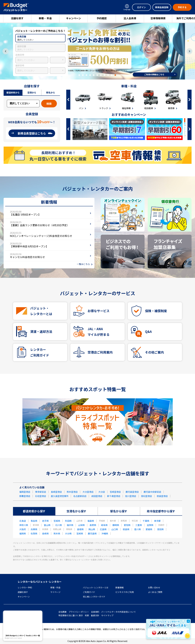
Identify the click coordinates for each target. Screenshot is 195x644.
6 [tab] (97, 75)
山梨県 (81, 525)
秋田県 (68, 521)
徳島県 (126, 529)
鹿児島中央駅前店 (152, 492)
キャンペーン (74, 18)
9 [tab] (108, 75)
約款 (87, 615)
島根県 (80, 529)
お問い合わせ (154, 587)
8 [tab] (104, 75)
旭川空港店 (131, 496)
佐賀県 (34, 533)
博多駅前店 (41, 492)
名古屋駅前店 (80, 496)
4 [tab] (90, 75)
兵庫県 (34, 529)
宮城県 (57, 521)
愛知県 (127, 525)
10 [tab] (112, 75)
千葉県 (146, 521)
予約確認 (102, 18)
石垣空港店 (41, 496)
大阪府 (23, 529)
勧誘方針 (95, 615)
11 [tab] (115, 75)
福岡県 (23, 533)
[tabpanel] (98, 51)
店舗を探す (17, 18)
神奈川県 (24, 525)
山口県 (115, 529)
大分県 (68, 533)
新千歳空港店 (114, 496)
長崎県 (45, 533)
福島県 (91, 521)
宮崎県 (80, 533)
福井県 (70, 525)
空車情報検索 (158, 18)
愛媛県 (149, 529)
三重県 (139, 525)
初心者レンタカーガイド (94, 597)
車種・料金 (55, 587)
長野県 (93, 525)
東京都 (157, 521)
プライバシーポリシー (79, 612)
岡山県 (92, 529)
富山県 (47, 525)
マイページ (55, 592)
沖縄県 (105, 533)
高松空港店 (146, 496)
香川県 (138, 529)
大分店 (102, 492)
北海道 (23, 521)
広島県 (103, 529)
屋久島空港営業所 (60, 496)
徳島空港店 (162, 496)
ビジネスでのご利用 (125, 592)
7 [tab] (101, 75)
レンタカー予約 (25, 587)
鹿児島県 (92, 533)
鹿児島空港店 (132, 492)
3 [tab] (86, 75)
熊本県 (57, 533)
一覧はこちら (83, 264)
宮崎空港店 (115, 492)
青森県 (34, 521)
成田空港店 (97, 496)
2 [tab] (83, 75)
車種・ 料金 (45, 18)
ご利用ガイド (89, 592)
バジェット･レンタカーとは (96, 587)
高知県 (160, 529)
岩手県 (45, 521)
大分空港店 (88, 492)
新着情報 (120, 587)
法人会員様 (130, 18)
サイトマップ (107, 615)
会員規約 (95, 612)
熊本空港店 (72, 492)
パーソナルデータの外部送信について (118, 612)
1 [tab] (79, 75)
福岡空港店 (25, 492)
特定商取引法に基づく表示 (71, 615)
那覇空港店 (25, 496)
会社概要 (62, 612)
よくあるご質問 (155, 592)
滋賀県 (150, 525)
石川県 (59, 525)
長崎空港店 (56, 492)
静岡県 (116, 525)
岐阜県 (104, 525)
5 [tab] (94, 75)
